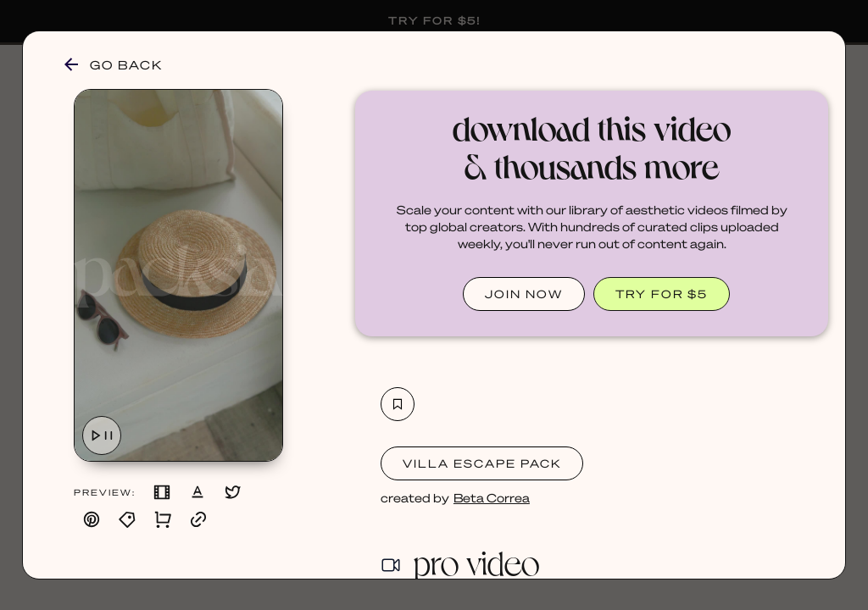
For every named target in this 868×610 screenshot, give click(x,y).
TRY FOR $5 (662, 294)
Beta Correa (492, 497)
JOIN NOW (524, 294)
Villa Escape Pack (482, 463)
